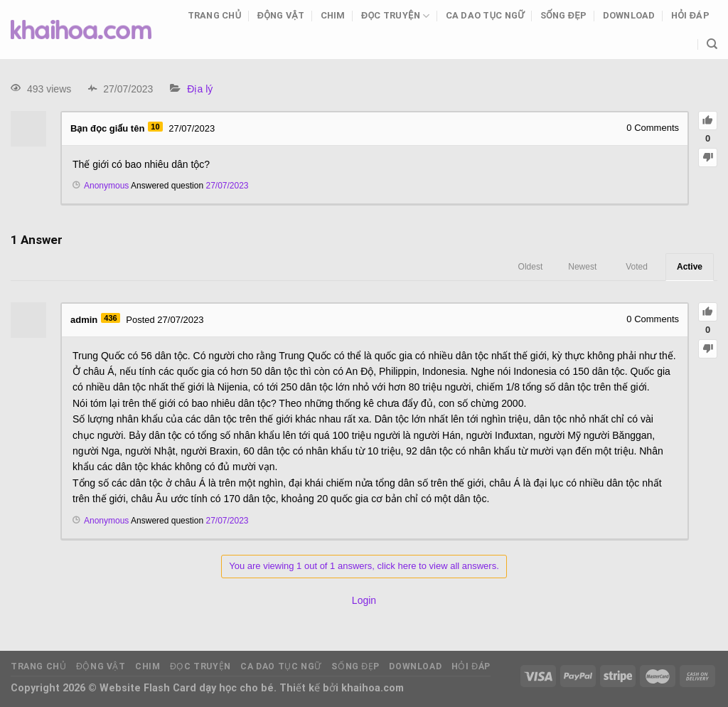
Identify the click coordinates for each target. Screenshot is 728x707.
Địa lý (200, 89)
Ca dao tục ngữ (485, 15)
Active (690, 267)
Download (629, 15)
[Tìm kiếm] (712, 44)
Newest (582, 267)
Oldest (531, 267)
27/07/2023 (227, 186)
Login (364, 600)
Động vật (281, 15)
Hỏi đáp (690, 15)
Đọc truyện (395, 16)
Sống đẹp (563, 15)
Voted (637, 267)
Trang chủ (215, 15)
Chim (333, 15)
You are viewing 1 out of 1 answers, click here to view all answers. (364, 566)
